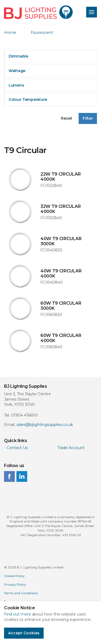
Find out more (18, 614)
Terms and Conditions (21, 593)
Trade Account (71, 448)
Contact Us (17, 448)
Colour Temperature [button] (28, 99)
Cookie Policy (14, 576)
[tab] (50, 56)
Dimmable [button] (18, 56)
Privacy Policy (15, 584)
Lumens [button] (16, 85)
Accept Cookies (24, 633)
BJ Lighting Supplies (38, 12)
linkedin (22, 476)
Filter (88, 118)
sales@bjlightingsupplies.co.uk (45, 425)
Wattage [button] (17, 71)
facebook (9, 476)
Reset (67, 118)
